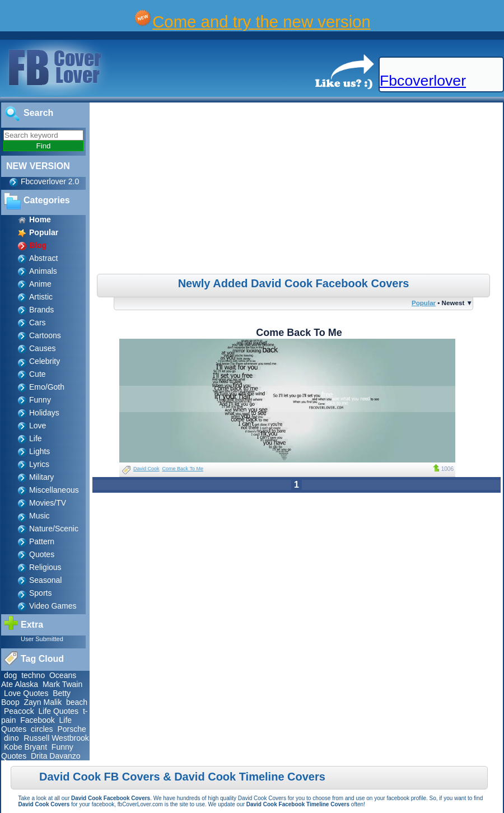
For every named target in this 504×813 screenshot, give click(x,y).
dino (12, 738)
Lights (39, 451)
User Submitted (42, 639)
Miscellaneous (54, 490)
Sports (40, 593)
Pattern (42, 541)
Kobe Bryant (25, 747)
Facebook (37, 720)
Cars (38, 323)
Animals (43, 271)
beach (77, 702)
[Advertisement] (298, 190)
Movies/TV (48, 503)
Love (38, 426)
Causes (42, 348)
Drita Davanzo (56, 756)
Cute (38, 374)
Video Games (53, 606)
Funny (40, 400)
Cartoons (45, 335)
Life (36, 438)
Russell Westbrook (56, 738)
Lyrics (39, 464)
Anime (40, 284)
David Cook (146, 469)
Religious (45, 567)
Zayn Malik (43, 702)
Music (39, 516)
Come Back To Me (183, 469)
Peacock (19, 711)
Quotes (42, 554)
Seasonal (45, 580)
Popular (424, 303)
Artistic (41, 297)
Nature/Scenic (54, 529)
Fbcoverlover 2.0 (50, 181)
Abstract (43, 258)
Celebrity (45, 361)
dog (10, 675)
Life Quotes (58, 711)
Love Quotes (26, 693)
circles (42, 729)
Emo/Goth (47, 387)
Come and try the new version (262, 22)
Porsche (71, 729)
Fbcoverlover (423, 81)
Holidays (44, 413)
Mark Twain (62, 684)
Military (41, 477)
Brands (41, 310)
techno (33, 675)
